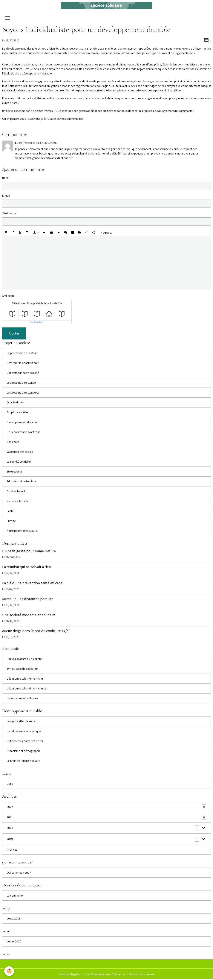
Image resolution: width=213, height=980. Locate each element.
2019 (10, 839)
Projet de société (17, 412)
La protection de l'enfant (22, 353)
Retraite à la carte (18, 501)
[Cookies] (9, 971)
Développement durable (22, 422)
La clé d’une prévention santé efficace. (33, 583)
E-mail (6, 195)
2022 (10, 807)
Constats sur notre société (23, 373)
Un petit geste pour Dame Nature (29, 551)
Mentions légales (70, 974)
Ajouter (14, 333)
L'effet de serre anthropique (24, 731)
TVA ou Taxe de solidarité (22, 669)
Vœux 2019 (14, 918)
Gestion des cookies (141, 974)
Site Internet (9, 213)
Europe (11, 521)
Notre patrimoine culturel (22, 531)
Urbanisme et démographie (24, 751)
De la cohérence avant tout (23, 432)
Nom (5, 178)
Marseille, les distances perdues (28, 599)
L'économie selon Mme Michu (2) (27, 688)
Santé (10, 511)
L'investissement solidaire (22, 698)
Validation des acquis (20, 452)
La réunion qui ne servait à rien (26, 567)
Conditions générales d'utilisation (104, 974)
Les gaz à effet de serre (21, 721)
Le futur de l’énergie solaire (23, 761)
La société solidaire (19, 462)
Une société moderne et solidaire (29, 615)
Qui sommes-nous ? (19, 872)
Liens (10, 784)
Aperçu (106, 232)
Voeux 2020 (14, 941)
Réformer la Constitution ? (23, 363)
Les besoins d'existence (21, 383)
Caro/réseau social (28, 143)
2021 (10, 817)
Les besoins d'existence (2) (23, 392)
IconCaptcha (36, 322)
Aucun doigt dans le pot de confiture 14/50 (36, 631)
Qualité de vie (15, 402)
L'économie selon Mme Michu (25, 679)
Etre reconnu (15, 471)
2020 (10, 828)
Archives (12, 850)
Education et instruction (21, 481)
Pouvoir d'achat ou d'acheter (25, 659)
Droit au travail (16, 491)
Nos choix (13, 442)
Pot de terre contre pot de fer (25, 741)
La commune (15, 895)
